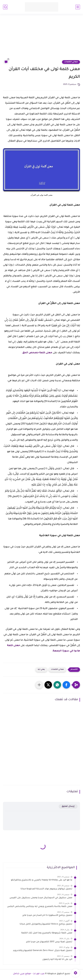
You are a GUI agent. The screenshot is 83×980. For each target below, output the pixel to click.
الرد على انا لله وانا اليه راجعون (57, 960)
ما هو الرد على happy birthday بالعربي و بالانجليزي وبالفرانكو (42, 880)
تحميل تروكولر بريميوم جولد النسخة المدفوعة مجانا (46, 889)
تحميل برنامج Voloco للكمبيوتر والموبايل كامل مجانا (46, 924)
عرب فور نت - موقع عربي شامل (29, 974)
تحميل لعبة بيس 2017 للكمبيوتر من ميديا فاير (49, 942)
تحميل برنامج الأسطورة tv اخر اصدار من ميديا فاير (47, 915)
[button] (66, 685)
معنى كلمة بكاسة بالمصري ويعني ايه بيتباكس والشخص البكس (40, 907)
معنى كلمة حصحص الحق (37, 353)
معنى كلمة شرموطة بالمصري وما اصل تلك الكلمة (47, 933)
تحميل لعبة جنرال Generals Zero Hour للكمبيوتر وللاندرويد (43, 951)
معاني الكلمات (71, 62)
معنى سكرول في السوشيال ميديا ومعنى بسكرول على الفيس (41, 898)
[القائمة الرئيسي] (78, 7)
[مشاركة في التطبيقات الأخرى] (39, 685)
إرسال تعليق (68, 806)
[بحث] (5, 7)
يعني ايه (41, 670)
